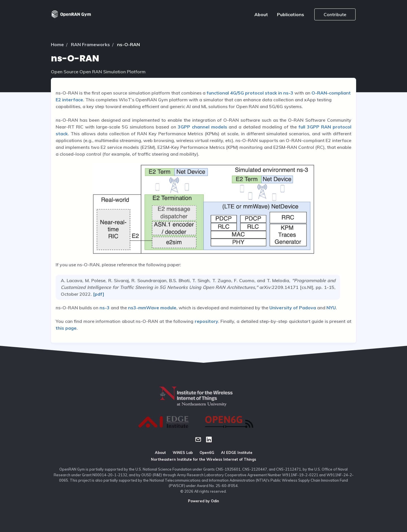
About (261, 14)
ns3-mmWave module (152, 308)
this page (66, 328)
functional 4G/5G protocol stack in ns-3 (250, 93)
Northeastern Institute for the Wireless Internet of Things (203, 459)
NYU (331, 308)
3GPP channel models (203, 127)
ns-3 (105, 308)
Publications (291, 14)
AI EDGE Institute (237, 452)
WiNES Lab (183, 452)
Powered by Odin (203, 501)
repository (206, 321)
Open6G (207, 452)
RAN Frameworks (90, 44)
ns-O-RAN (128, 44)
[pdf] (98, 294)
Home (57, 44)
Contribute (335, 14)
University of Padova (293, 308)
